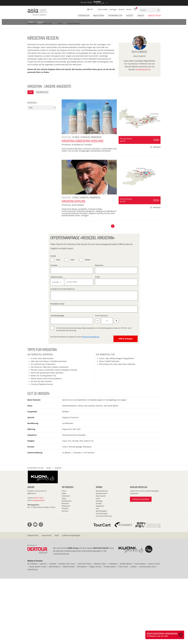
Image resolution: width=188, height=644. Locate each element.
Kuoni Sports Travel (38, 632)
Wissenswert (74, 89)
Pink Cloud (123, 632)
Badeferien (99, 16)
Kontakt (121, 9)
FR (92, 9)
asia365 (43, 629)
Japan (64, 564)
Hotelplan (113, 629)
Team (98, 564)
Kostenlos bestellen (141, 564)
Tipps (60, 89)
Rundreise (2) (42, 157)
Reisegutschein (102, 559)
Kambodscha (66, 566)
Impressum (47, 601)
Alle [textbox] (31, 173)
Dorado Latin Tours (67, 629)
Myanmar (65, 569)
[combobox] (42, 173)
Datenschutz (33, 601)
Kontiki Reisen (126, 629)
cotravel (53, 629)
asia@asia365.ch (143, 135)
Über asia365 (103, 9)
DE (88, 9)
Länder (141, 16)
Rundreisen (84, 16)
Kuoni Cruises (154, 629)
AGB (57, 601)
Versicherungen (102, 579)
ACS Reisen (32, 629)
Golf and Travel (84, 629)
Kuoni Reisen (140, 629)
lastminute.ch (55, 632)
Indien (64, 559)
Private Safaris (110, 632)
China (64, 556)
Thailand (65, 574)
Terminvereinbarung (104, 581)
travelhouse (33, 635)
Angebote (32, 89)
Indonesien (66, 561)
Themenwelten (115, 16)
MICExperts (82, 632)
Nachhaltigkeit (101, 576)
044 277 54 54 (154, 16)
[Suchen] (148, 10)
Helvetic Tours (100, 629)
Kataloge (113, 9)
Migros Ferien (95, 632)
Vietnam (65, 576)
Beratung (47, 89)
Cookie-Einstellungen (71, 601)
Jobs (97, 574)
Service (129, 9)
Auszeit (130, 16)
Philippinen (66, 571)
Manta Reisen (69, 632)
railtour (134, 632)
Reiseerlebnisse (102, 556)
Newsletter (100, 571)
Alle (31, 157)
